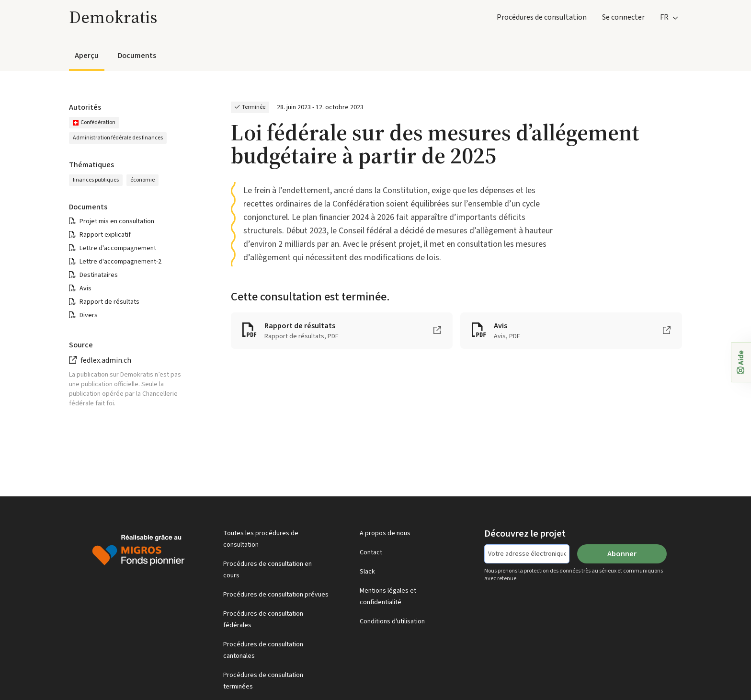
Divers (89, 315)
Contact (371, 552)
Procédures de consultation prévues (276, 595)
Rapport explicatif (105, 235)
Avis (85, 288)
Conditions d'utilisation (392, 621)
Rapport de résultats (109, 302)
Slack (367, 572)
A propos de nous (385, 533)
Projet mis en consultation (117, 221)
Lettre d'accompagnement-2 (120, 262)
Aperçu (87, 56)
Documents (137, 56)
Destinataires (99, 275)
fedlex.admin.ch (106, 360)
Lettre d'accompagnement (118, 248)
